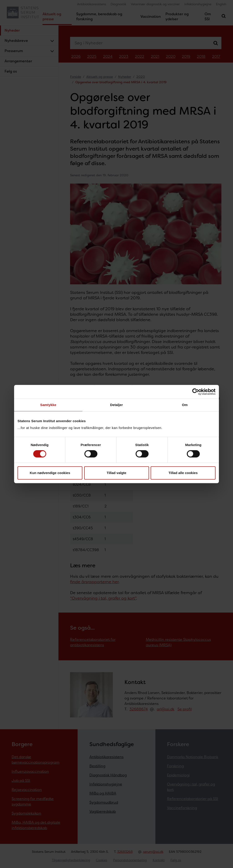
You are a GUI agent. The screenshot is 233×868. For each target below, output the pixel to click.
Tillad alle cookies (183, 473)
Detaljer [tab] (116, 405)
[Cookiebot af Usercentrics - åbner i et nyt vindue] (196, 392)
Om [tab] (185, 405)
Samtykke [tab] (48, 405)
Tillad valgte (116, 473)
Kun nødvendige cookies (50, 473)
